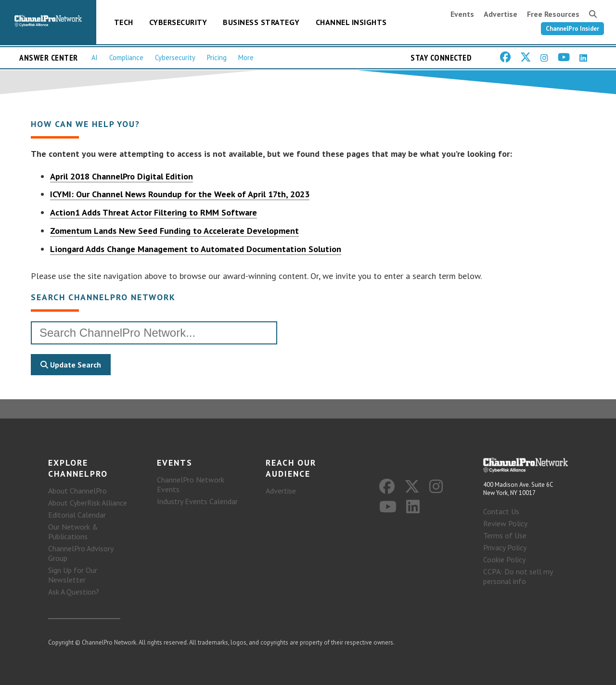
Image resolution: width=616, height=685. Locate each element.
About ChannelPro (77, 491)
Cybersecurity (178, 22)
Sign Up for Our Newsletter (73, 575)
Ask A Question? (74, 592)
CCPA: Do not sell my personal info (518, 576)
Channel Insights (351, 22)
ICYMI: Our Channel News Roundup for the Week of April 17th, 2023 (180, 194)
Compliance (126, 57)
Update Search (71, 365)
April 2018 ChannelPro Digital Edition (122, 176)
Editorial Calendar (77, 515)
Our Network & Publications (73, 532)
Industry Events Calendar (197, 501)
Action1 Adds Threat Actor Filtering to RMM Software (154, 212)
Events (462, 14)
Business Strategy (261, 22)
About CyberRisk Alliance (88, 503)
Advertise (500, 14)
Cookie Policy (504, 559)
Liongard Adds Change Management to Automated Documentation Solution (196, 249)
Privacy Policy (505, 547)
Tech (124, 22)
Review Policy (505, 523)
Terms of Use (505, 535)
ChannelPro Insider (572, 29)
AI (95, 57)
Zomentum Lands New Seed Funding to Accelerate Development (174, 231)
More (246, 57)
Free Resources (553, 14)
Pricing (217, 57)
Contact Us (501, 511)
